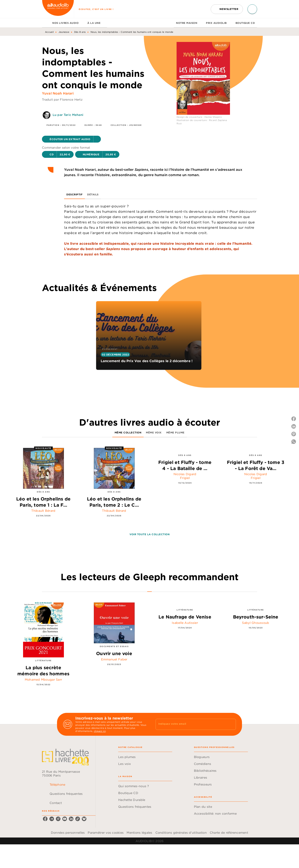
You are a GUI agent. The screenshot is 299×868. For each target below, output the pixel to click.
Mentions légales (139, 833)
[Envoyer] (231, 724)
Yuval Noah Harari (58, 93)
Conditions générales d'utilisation (181, 833)
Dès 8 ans (80, 32)
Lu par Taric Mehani (68, 115)
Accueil (49, 32)
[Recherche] (252, 9)
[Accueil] (58, 9)
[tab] (46, 23)
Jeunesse (64, 32)
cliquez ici (100, 731)
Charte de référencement (229, 833)
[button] (227, 9)
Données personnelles (68, 833)
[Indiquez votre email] (191, 724)
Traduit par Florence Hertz (62, 99)
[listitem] (45, 819)
